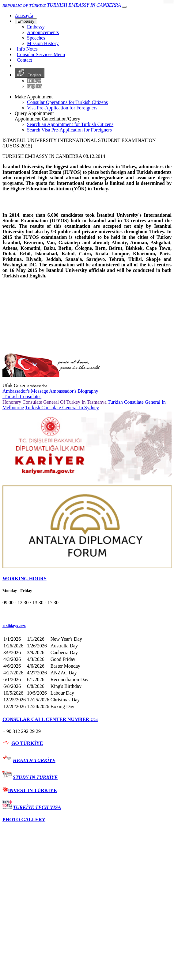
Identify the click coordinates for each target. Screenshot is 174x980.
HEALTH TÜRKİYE (34, 760)
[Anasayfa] (24, 15)
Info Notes (27, 49)
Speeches (36, 38)
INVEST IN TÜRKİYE (30, 790)
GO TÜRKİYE (27, 743)
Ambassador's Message (25, 391)
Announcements (43, 32)
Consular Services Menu (41, 54)
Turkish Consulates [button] (22, 397)
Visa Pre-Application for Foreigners (62, 108)
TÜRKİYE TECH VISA (37, 807)
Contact (25, 60)
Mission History (43, 43)
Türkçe (34, 81)
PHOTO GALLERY (24, 820)
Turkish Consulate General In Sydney (62, 408)
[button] (87, 626)
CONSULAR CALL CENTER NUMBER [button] (50, 719)
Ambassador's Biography (74, 391)
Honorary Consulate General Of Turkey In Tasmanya (55, 402)
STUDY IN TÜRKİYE (35, 777)
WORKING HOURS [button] (25, 579)
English (30, 73)
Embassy (26, 21)
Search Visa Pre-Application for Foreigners (69, 130)
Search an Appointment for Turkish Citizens (70, 124)
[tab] (87, 579)
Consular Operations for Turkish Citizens (67, 102)
